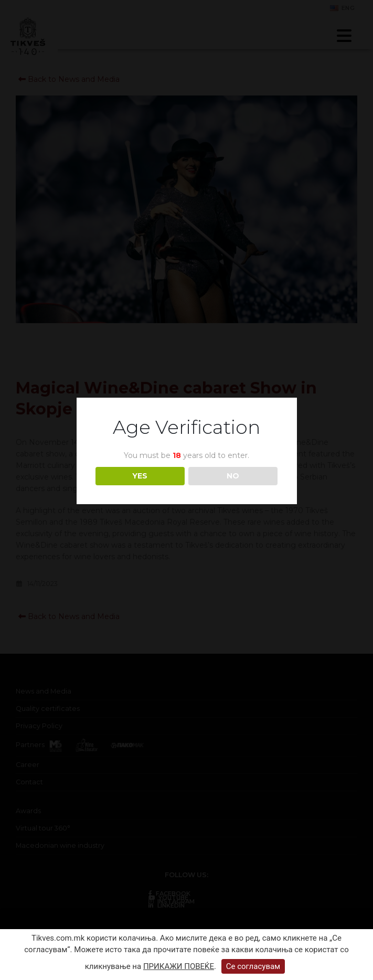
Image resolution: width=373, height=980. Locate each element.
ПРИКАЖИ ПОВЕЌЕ (179, 966)
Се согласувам (253, 966)
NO (233, 476)
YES (140, 476)
